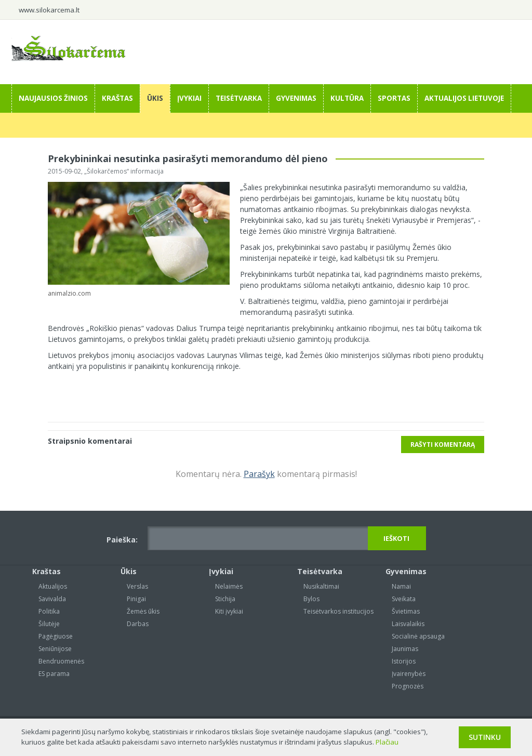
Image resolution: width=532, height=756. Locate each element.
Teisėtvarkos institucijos (338, 611)
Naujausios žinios (53, 98)
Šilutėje (49, 624)
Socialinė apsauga (418, 636)
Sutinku (485, 737)
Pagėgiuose (56, 636)
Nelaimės (229, 586)
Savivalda (52, 599)
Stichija (225, 599)
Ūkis (155, 98)
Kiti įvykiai (229, 611)
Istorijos (404, 661)
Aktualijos (53, 586)
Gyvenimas (296, 98)
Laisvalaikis (408, 624)
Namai (401, 586)
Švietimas (406, 611)
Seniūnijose (55, 649)
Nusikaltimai (321, 586)
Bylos (311, 599)
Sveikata (404, 599)
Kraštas (117, 98)
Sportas (394, 98)
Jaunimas (405, 649)
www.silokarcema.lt (49, 10)
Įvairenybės (409, 674)
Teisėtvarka (239, 98)
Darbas (138, 624)
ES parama (54, 674)
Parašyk (259, 474)
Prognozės (408, 686)
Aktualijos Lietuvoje (464, 98)
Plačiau (387, 742)
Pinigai (136, 599)
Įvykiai (189, 98)
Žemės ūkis (143, 611)
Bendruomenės (61, 661)
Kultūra (347, 98)
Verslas (137, 586)
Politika (49, 611)
